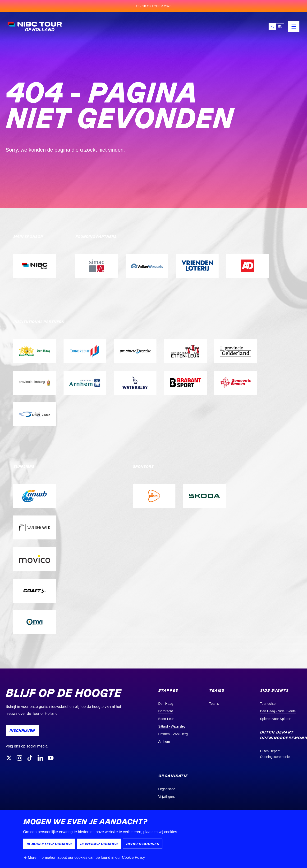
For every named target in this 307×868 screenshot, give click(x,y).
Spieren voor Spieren (276, 719)
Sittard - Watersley (172, 726)
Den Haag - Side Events (278, 711)
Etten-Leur (166, 719)
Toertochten (269, 704)
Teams (214, 704)
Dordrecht (166, 711)
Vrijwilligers (167, 797)
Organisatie (167, 789)
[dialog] (153, 839)
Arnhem (164, 742)
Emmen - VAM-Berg (173, 734)
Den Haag (166, 704)
